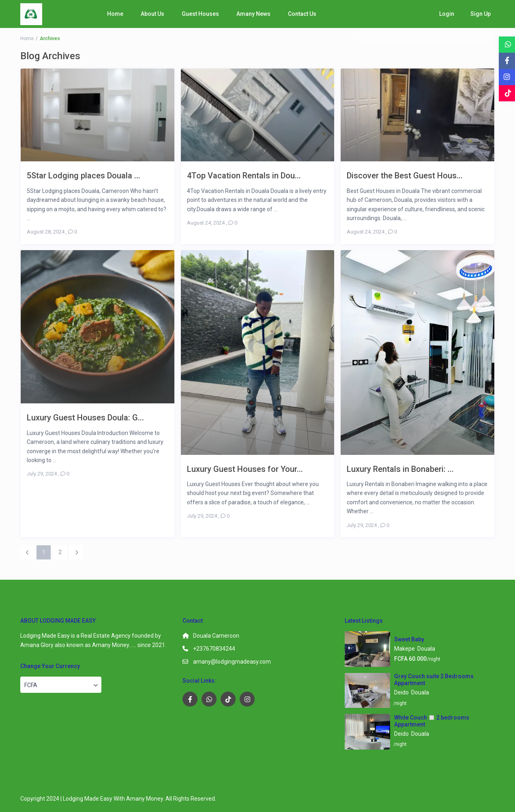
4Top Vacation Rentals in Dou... (244, 175)
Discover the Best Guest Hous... (405, 175)
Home (115, 14)
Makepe (404, 649)
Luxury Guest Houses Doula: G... (85, 417)
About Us (152, 14)
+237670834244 (214, 649)
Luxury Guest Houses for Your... (245, 469)
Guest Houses (200, 14)
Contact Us (302, 14)
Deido (401, 692)
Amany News (253, 14)
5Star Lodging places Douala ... (84, 175)
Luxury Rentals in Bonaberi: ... (400, 469)
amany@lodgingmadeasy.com (232, 662)
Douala (426, 649)
